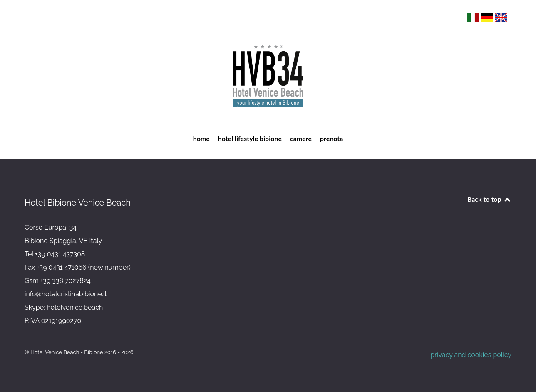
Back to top (489, 199)
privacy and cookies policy (471, 355)
